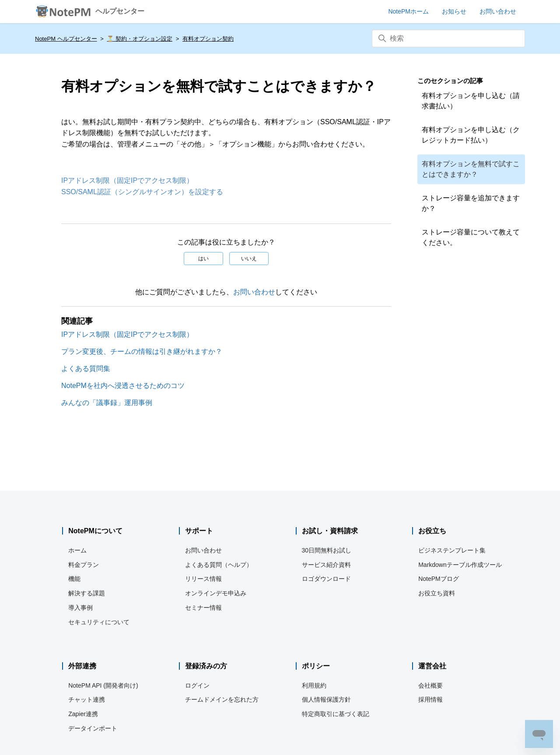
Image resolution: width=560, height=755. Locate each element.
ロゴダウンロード (326, 579)
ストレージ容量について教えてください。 (471, 237)
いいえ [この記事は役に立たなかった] (249, 259)
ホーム (77, 550)
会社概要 (430, 685)
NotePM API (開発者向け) (103, 685)
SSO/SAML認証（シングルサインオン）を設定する (142, 192)
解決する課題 (87, 593)
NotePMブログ (439, 579)
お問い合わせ (254, 292)
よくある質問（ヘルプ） (219, 565)
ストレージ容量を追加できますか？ (471, 203)
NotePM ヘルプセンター (66, 39)
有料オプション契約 (208, 39)
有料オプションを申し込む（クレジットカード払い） (471, 135)
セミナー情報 (203, 608)
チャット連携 (87, 699)
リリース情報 (203, 579)
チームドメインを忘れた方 (222, 699)
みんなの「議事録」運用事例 (107, 403)
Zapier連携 (83, 714)
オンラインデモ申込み (216, 593)
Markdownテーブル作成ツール (460, 565)
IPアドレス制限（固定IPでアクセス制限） (127, 180)
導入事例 (80, 608)
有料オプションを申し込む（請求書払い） (471, 101)
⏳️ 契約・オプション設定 (140, 39)
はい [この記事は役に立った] (203, 259)
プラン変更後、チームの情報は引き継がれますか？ (142, 351)
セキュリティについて (99, 622)
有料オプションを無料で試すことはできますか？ (471, 169)
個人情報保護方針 (326, 699)
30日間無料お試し (327, 550)
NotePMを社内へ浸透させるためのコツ (123, 386)
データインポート (93, 728)
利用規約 (314, 685)
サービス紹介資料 (326, 565)
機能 (74, 579)
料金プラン (84, 565)
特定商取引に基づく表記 (336, 714)
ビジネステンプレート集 (452, 550)
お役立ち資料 (437, 593)
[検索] (448, 38)
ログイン (197, 685)
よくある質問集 (86, 369)
